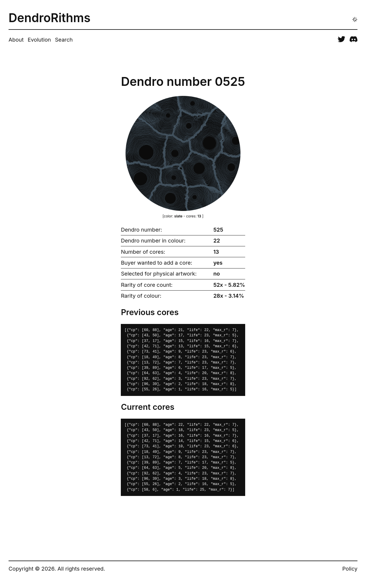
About (16, 40)
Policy (350, 569)
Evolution (39, 40)
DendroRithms (50, 18)
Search (64, 40)
